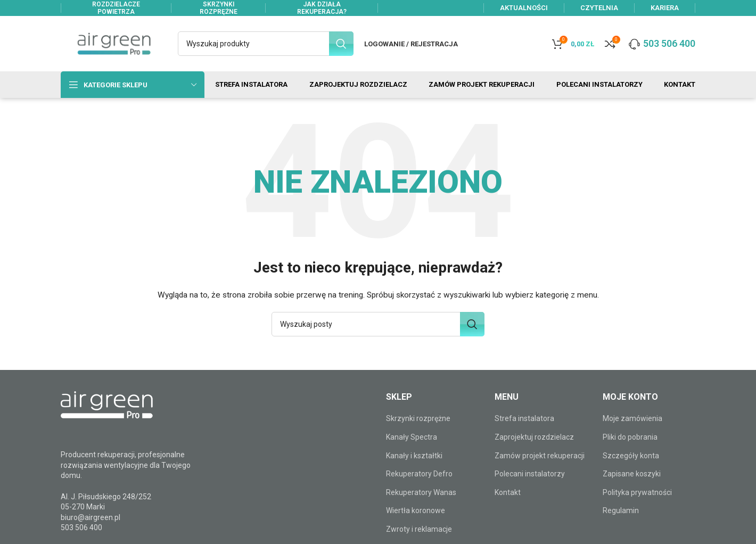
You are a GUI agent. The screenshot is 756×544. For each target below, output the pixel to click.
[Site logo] (114, 43)
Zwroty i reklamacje (419, 529)
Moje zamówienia (632, 418)
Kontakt (508, 492)
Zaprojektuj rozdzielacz (534, 437)
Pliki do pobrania (630, 437)
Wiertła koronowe (416, 510)
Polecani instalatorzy (530, 474)
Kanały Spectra (412, 437)
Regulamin (621, 510)
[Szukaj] (266, 44)
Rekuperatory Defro (419, 474)
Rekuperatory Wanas (421, 492)
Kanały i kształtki (414, 456)
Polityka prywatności (637, 492)
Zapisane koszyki (632, 474)
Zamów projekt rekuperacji (540, 456)
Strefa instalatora (524, 418)
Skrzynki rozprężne (418, 418)
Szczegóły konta (631, 456)
